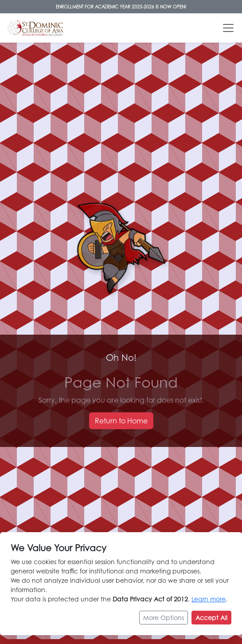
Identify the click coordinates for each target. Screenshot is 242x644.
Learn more (209, 599)
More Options (164, 618)
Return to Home (121, 421)
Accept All (211, 618)
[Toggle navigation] (228, 28)
